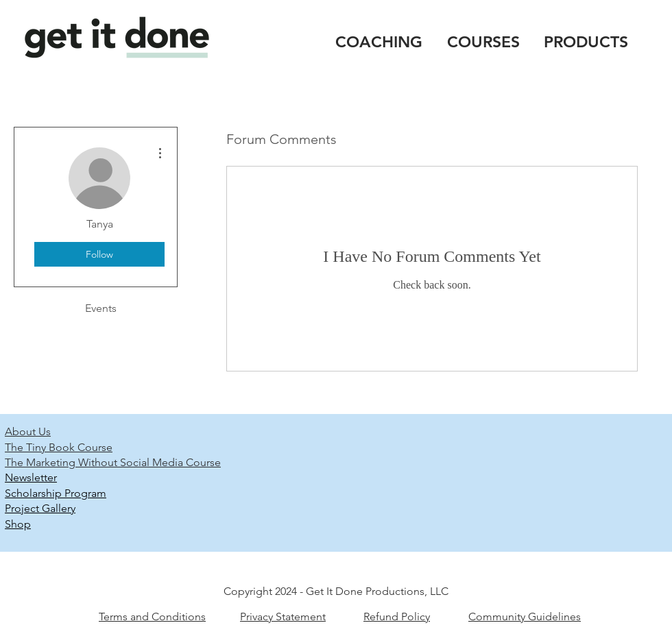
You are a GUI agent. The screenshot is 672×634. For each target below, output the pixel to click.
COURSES (483, 42)
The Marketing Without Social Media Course (113, 462)
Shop (18, 524)
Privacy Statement (283, 617)
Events (101, 308)
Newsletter (31, 477)
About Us (28, 431)
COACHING (379, 42)
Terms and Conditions (152, 617)
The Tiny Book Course (59, 447)
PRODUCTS (586, 42)
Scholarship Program (56, 493)
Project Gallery (40, 508)
